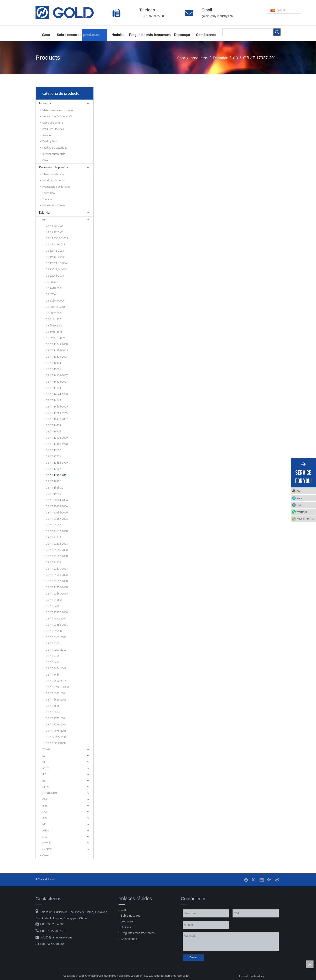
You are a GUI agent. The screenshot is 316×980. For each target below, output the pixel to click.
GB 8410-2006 (54, 326)
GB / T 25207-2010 (57, 612)
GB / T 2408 (53, 606)
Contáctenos (129, 939)
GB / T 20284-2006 (57, 500)
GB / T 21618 (53, 537)
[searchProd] (248, 32)
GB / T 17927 (53, 469)
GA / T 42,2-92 (54, 232)
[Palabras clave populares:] (277, 32)
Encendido (49, 193)
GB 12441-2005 (55, 251)
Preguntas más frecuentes (138, 933)
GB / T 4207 (53, 643)
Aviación (47, 135)
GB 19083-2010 (55, 257)
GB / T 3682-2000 (56, 637)
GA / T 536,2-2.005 (57, 238)
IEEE (45, 806)
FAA (45, 812)
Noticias (126, 927)
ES (44, 756)
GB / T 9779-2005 (56, 725)
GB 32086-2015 (55, 276)
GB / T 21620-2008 (57, 556)
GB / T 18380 (53, 481)
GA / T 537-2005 (55, 244)
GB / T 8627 (53, 712)
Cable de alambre (53, 123)
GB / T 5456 (53, 662)
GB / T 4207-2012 (56, 650)
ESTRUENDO (50, 793)
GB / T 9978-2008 (56, 731)
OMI (45, 799)
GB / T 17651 (53, 456)
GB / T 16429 (53, 425)
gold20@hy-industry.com (56, 937)
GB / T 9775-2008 (56, 718)
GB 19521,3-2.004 (56, 263)
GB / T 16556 (53, 432)
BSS (44, 818)
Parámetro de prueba (53, 167)
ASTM (46, 768)
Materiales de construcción (58, 110)
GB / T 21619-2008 (57, 550)
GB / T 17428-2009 (57, 438)
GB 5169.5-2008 (55, 301)
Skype (299, 498)
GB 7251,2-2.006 (56, 307)
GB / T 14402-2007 (57, 375)
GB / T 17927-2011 (57, 475)
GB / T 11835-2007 (57, 357)
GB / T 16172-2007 (57, 419)
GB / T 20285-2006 (57, 506)
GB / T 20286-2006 (57, 513)
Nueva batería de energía (57, 116)
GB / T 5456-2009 (56, 668)
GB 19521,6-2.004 (56, 269)
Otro (45, 160)
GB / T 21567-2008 (57, 519)
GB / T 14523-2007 (57, 382)
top (310, 964)
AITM (45, 830)
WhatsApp (302, 512)
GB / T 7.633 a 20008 (58, 687)
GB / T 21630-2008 (57, 569)
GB (44, 220)
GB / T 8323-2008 (56, 693)
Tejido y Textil (50, 141)
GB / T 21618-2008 (57, 544)
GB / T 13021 (53, 369)
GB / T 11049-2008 (57, 344)
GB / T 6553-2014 (56, 681)
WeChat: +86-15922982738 (306, 519)
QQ (298, 491)
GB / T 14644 (53, 388)
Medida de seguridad (55, 148)
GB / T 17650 (53, 450)
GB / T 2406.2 (54, 600)
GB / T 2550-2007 (56, 619)
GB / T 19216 (53, 494)
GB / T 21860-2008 (57, 594)
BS (44, 781)
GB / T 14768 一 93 (57, 413)
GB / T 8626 (53, 706)
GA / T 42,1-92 (54, 226)
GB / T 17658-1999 (57, 463)
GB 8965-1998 (54, 332)
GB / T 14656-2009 (57, 407)
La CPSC (47, 849)
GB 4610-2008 (54, 288)
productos (127, 921)
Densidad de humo (53, 180)
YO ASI (46, 749)
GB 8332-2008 (54, 313)
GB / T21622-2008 (56, 737)
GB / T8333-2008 (56, 743)
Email (299, 505)
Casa (124, 910)
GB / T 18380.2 (54, 488)
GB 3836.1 (52, 282)
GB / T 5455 (53, 656)
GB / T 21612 (53, 525)
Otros (46, 855)
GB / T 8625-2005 (56, 700)
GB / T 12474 (53, 363)
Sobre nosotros (130, 916)
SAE (45, 837)
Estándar (45, 212)
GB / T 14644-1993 (57, 394)
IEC (44, 774)
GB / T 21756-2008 (57, 587)
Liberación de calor (53, 174)
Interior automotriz (54, 154)
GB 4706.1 (52, 294)
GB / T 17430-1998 (57, 444)
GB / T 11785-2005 (57, 350)
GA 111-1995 (53, 319)
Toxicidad (48, 199)
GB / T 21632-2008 (57, 581)
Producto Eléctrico (53, 129)
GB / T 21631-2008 (57, 575)
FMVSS (46, 843)
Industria (45, 103)
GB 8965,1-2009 (55, 338)
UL (44, 762)
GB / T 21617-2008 (57, 531)
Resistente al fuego (53, 205)
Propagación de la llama (56, 187)
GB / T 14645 (53, 400)
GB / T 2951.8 (54, 631)
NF (44, 824)
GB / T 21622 (53, 562)
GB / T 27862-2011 (57, 625)
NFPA (45, 787)
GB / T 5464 (53, 675)
